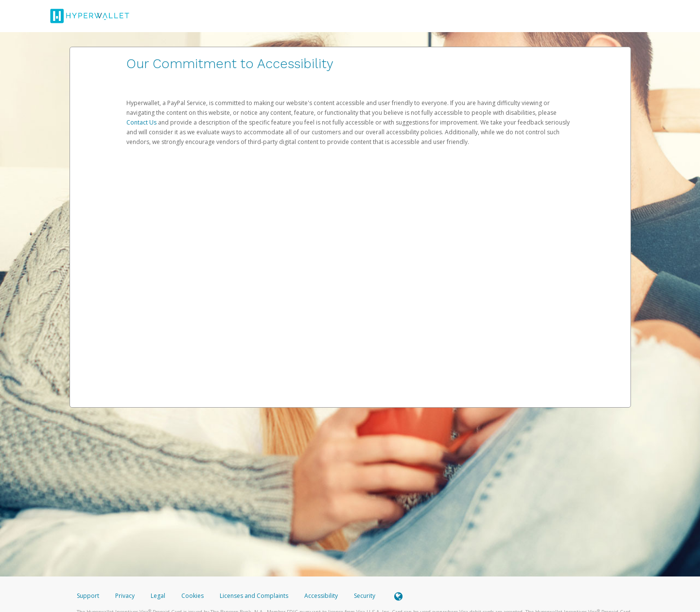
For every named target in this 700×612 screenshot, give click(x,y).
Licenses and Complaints (255, 596)
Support (88, 596)
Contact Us (142, 122)
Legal (158, 596)
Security (365, 596)
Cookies (192, 596)
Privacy (125, 596)
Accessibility (321, 596)
